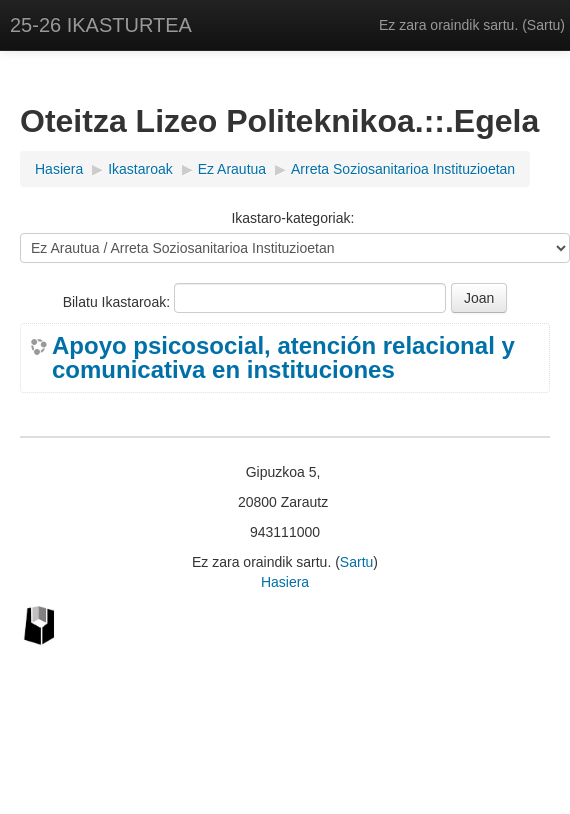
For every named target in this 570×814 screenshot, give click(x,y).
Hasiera (285, 582)
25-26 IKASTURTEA (101, 25)
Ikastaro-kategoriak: (292, 218)
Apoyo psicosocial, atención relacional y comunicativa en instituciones (283, 358)
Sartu (543, 25)
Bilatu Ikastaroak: (118, 302)
